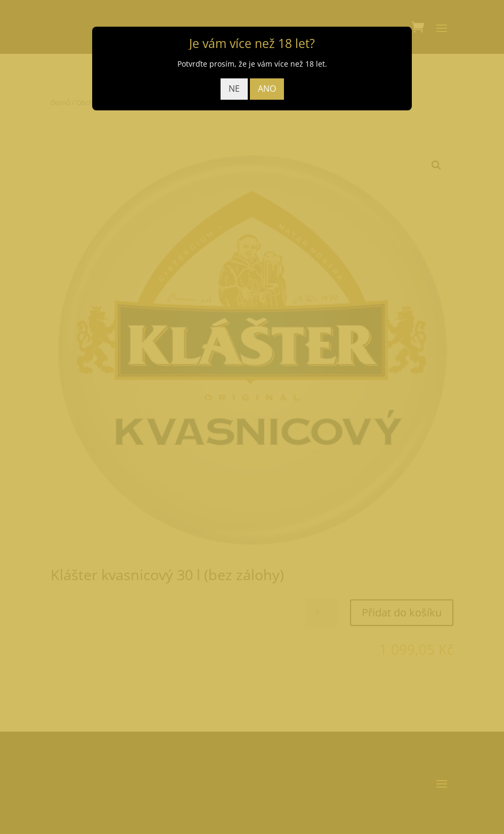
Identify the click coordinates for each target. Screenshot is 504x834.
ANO (267, 89)
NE (234, 89)
